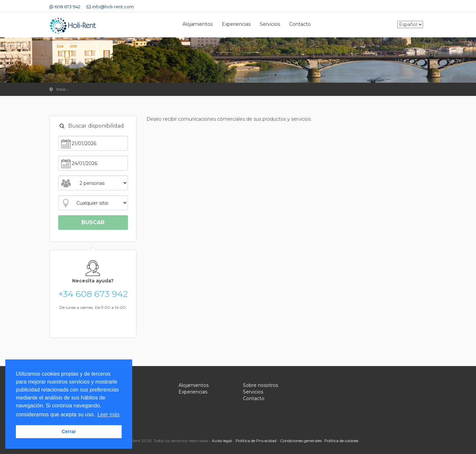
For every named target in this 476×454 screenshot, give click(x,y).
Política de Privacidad (256, 441)
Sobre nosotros (260, 385)
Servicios (270, 24)
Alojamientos (198, 24)
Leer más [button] (109, 414)
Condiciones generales (301, 441)
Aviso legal (222, 441)
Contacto (300, 24)
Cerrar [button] (69, 432)
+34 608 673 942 (93, 294)
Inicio (61, 89)
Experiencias (236, 24)
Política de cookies (341, 441)
